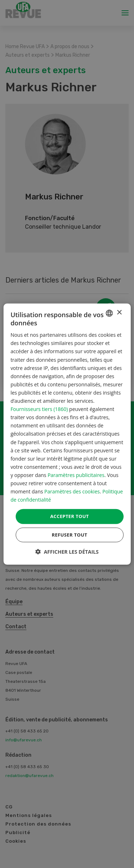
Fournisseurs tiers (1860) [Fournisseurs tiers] (39, 409)
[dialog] (67, 434)
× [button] (119, 313)
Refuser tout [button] (70, 535)
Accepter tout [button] (69, 516)
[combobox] (109, 313)
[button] (67, 552)
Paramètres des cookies (72, 491)
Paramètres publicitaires (76, 475)
